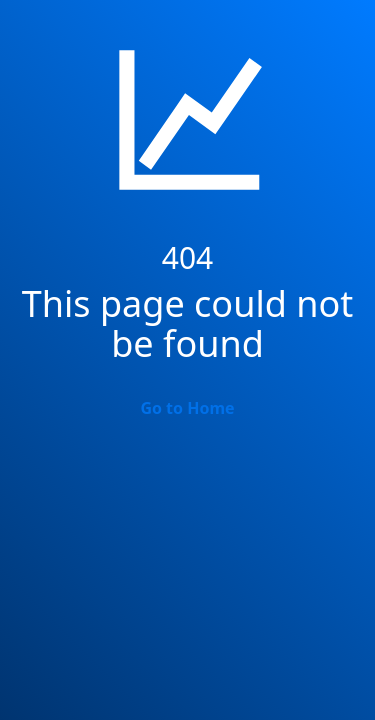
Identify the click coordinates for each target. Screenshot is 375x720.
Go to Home (187, 408)
